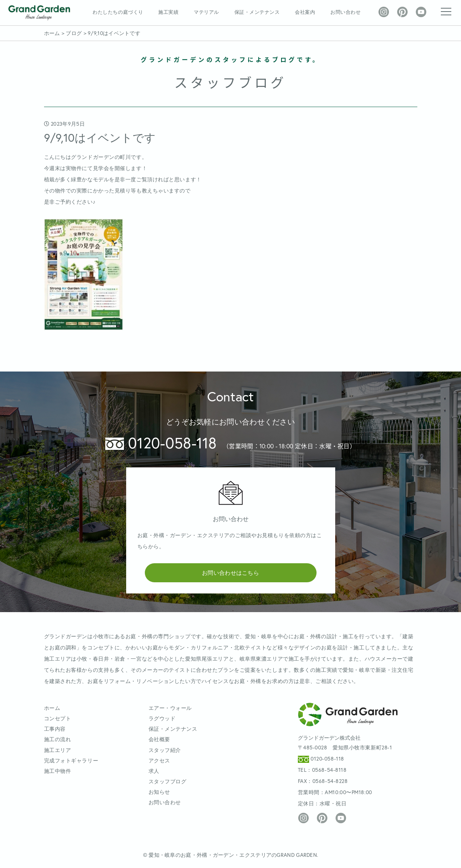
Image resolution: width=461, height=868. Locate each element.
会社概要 (159, 739)
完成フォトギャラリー (71, 760)
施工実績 (168, 12)
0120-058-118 (161, 443)
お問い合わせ (345, 12)
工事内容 (55, 729)
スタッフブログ (168, 781)
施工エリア (58, 750)
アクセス (159, 760)
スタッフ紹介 (165, 750)
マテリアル (206, 12)
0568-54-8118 (329, 770)
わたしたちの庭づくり (118, 12)
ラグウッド (162, 718)
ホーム (52, 708)
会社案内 (305, 12)
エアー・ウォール (170, 708)
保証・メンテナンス (257, 12)
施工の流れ (58, 739)
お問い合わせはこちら (230, 573)
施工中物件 (58, 771)
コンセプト (58, 718)
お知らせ (159, 792)
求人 (154, 771)
